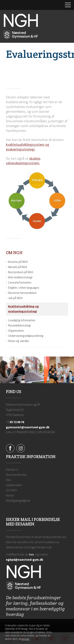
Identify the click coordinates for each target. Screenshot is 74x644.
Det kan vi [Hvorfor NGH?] (12, 469)
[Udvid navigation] (68, 5)
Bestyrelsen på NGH (21, 272)
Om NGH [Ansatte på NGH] (14, 253)
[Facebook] (10, 448)
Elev (8, 480)
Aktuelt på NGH (18, 267)
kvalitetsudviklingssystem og (28, 144)
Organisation (16, 331)
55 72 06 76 (17, 422)
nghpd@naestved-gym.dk (25, 559)
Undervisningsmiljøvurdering (26, 336)
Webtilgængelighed (18, 500)
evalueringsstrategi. (21, 149)
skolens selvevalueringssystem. (23, 161)
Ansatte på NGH (18, 262)
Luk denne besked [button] (66, 627)
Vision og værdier (19, 341)
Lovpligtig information (22, 320)
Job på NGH (15, 298)
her (32, 554)
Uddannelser (14, 485)
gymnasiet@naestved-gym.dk (28, 427)
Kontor (10, 495)
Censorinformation (20, 282)
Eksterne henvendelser (22, 293)
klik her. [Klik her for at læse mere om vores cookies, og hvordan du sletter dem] (26, 639)
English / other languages (24, 288)
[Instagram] (21, 448)
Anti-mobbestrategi (20, 277)
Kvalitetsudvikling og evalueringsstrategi (23, 309)
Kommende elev (16, 475)
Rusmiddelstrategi (19, 325)
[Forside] (21, 26)
